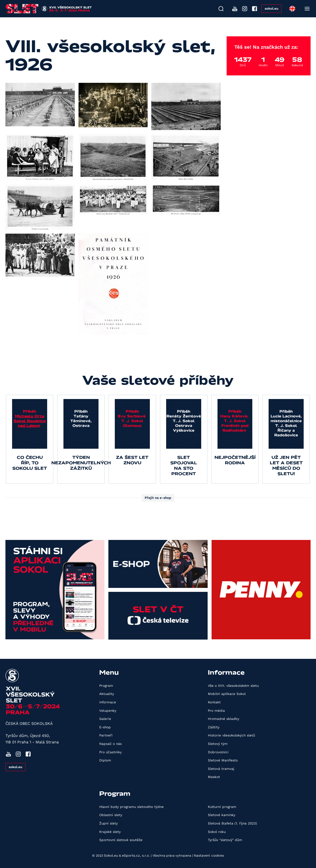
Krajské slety (110, 832)
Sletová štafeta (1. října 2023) (232, 823)
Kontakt (214, 702)
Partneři (106, 735)
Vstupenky (108, 711)
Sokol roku (217, 832)
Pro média (216, 711)
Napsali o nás (110, 744)
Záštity (214, 727)
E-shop (105, 727)
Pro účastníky (110, 752)
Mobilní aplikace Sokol (227, 694)
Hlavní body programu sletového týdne (131, 807)
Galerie (105, 719)
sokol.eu (271, 8)
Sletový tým (218, 744)
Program (106, 686)
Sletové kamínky (222, 815)
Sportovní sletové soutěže (121, 840)
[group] (30, 439)
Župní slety (109, 823)
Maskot (214, 777)
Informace (108, 702)
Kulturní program (222, 807)
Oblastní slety (111, 815)
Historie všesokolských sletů (231, 735)
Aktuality (107, 694)
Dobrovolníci (218, 752)
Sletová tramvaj (221, 769)
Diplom (105, 760)
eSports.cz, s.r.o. (136, 855)
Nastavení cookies (209, 855)
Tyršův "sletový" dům (225, 840)
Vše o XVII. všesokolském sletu (233, 686)
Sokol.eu (111, 855)
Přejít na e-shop (158, 498)
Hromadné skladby (224, 719)
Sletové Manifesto (223, 760)
